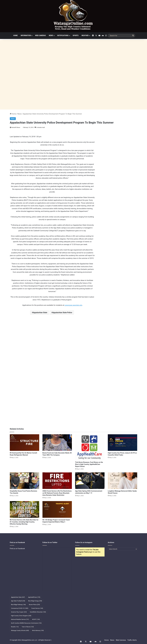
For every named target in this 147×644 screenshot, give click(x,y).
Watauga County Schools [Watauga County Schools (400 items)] (20, 631)
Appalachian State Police (62, 313)
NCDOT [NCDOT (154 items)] (36, 619)
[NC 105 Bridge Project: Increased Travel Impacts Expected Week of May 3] (57, 509)
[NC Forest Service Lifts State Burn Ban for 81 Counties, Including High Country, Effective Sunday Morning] (24, 509)
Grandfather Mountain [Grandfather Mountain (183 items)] (38, 612)
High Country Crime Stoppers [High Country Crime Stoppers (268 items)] (21, 616)
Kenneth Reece (16, 127)
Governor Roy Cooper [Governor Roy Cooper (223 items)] (19, 612)
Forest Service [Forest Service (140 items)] (37, 608)
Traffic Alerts (132, 640)
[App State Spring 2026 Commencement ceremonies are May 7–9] (90, 481)
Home (15, 35)
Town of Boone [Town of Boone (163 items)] (28, 627)
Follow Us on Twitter (50, 542)
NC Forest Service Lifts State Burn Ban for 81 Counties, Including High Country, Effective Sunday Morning (24, 522)
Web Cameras (40, 35)
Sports (76, 35)
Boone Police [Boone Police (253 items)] (34, 605)
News (51, 35)
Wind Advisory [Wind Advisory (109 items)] (38, 631)
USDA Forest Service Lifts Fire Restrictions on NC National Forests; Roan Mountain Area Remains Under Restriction (57, 493)
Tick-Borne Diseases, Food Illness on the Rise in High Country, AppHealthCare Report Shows (89, 464)
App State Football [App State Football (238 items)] (18, 601)
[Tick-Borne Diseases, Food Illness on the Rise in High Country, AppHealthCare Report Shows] (90, 447)
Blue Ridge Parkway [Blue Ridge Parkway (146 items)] (18, 605)
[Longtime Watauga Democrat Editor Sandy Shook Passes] (122, 481)
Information (26, 35)
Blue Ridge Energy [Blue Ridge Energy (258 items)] (35, 601)
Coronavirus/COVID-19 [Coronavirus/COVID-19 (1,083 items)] (20, 608)
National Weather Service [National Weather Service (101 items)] (20, 619)
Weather (85, 35)
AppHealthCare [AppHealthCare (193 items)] (34, 597)
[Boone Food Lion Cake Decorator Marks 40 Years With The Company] (57, 443)
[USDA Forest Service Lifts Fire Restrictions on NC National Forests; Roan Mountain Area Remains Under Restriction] (57, 481)
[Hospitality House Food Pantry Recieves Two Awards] (24, 481)
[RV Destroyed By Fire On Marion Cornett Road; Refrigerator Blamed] (24, 443)
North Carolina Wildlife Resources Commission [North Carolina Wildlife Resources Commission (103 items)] (26, 623)
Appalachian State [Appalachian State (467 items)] (18, 597)
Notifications (63, 35)
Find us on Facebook (17, 549)
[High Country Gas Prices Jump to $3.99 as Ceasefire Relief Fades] (122, 443)
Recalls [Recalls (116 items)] (15, 627)
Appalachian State (40, 313)
